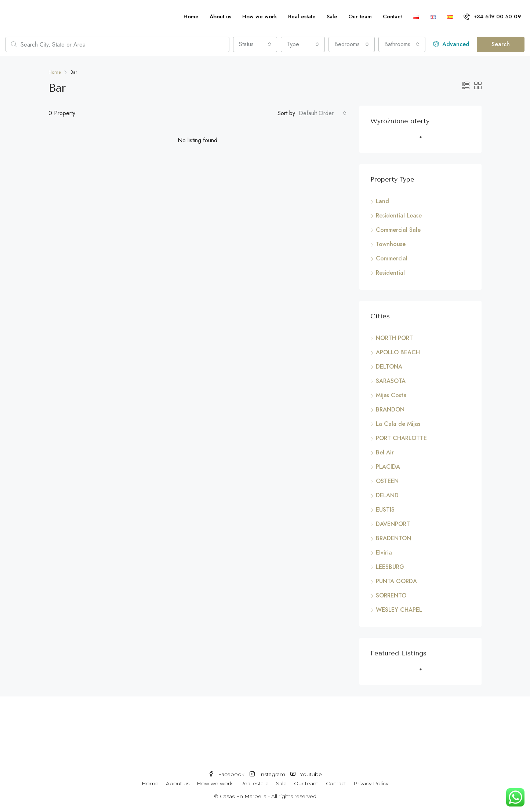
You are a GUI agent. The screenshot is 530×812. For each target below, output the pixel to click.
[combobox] (255, 44)
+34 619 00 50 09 (492, 17)
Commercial (392, 258)
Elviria (384, 553)
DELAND (387, 495)
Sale (332, 17)
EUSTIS (385, 510)
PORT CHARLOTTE (401, 438)
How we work (260, 17)
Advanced (451, 44)
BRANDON (390, 409)
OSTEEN (387, 481)
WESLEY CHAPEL (399, 610)
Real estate (302, 17)
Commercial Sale (398, 230)
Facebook (227, 774)
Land (382, 201)
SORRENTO (391, 595)
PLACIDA (388, 467)
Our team (360, 17)
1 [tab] (424, 140)
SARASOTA (391, 381)
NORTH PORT (394, 338)
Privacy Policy (371, 783)
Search (501, 44)
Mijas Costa (391, 395)
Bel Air (385, 452)
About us (220, 17)
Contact (392, 17)
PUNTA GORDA (396, 581)
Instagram (268, 774)
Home (191, 17)
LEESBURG (390, 567)
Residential (390, 273)
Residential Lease (399, 215)
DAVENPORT (393, 524)
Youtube (306, 774)
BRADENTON (393, 538)
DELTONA (389, 367)
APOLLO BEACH (398, 352)
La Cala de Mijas (398, 424)
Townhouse (391, 244)
